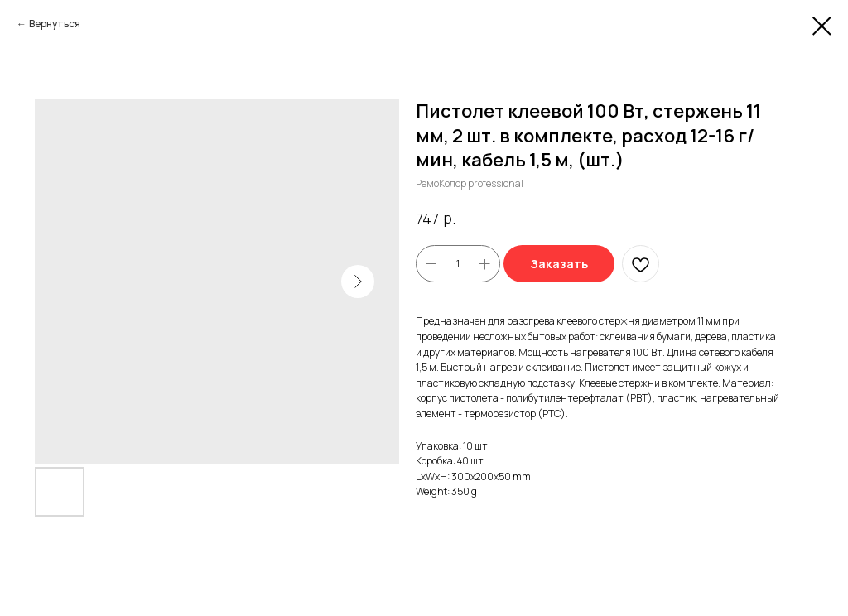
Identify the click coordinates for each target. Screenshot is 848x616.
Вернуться (55, 24)
